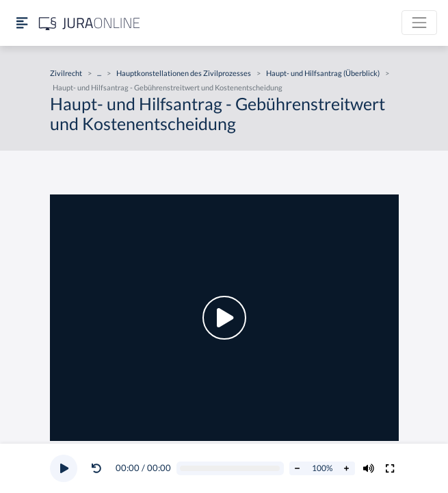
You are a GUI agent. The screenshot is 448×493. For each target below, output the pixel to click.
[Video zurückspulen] (96, 468)
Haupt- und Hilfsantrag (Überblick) (323, 73)
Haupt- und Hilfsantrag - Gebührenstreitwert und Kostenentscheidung (168, 87)
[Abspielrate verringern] (298, 468)
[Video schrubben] (230, 469)
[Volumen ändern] (369, 468)
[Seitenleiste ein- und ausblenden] (22, 23)
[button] (99, 468)
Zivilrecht (66, 73)
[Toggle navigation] (419, 23)
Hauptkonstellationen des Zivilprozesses (184, 73)
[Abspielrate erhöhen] (347, 468)
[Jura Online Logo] (90, 23)
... (99, 73)
